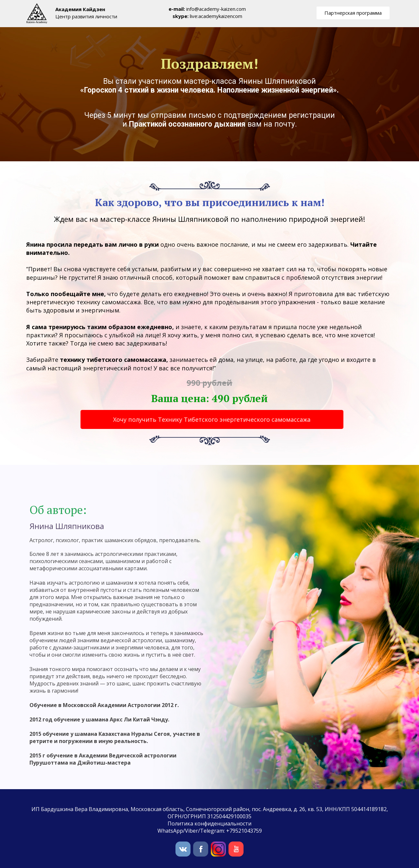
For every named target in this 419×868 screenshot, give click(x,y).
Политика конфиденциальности (209, 824)
